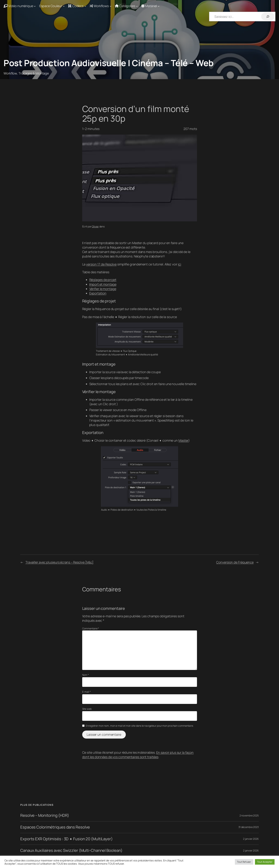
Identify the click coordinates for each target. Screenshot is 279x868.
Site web (87, 709)
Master (183, 440)
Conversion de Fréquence (235, 562)
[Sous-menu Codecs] (77, 6)
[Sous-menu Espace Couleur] (52, 6)
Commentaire (91, 628)
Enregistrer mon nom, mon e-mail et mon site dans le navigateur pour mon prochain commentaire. (140, 726)
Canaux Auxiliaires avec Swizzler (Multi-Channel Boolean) (71, 850)
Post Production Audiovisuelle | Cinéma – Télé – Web (109, 63)
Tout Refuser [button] (244, 862)
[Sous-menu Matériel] (150, 6)
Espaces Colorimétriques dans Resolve (55, 827)
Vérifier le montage (103, 289)
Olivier (95, 226)
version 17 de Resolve (101, 264)
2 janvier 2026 (251, 839)
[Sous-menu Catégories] (127, 6)
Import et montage (103, 284)
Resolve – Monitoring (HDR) (45, 815)
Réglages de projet (103, 280)
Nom (86, 675)
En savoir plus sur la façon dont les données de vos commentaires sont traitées (138, 755)
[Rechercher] (268, 16)
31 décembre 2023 (249, 827)
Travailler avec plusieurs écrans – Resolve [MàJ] (59, 562)
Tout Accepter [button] (265, 862)
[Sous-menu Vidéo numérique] (20, 6)
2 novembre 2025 (249, 815)
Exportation (98, 293)
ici (180, 264)
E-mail (86, 692)
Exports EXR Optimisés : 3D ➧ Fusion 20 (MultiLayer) (66, 839)
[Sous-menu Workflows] (101, 6)
